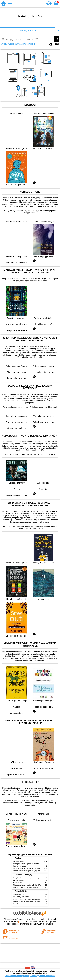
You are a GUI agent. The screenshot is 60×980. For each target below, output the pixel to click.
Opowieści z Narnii (19, 861)
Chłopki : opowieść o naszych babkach (26, 887)
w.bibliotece (13, 922)
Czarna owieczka (19, 894)
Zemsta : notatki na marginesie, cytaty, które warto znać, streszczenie (36, 901)
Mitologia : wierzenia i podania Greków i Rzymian (29, 864)
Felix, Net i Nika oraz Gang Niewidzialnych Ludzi (29, 878)
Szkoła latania (18, 883)
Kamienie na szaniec (20, 866)
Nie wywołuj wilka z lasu (21, 897)
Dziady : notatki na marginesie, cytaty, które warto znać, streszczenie (35, 871)
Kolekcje (33, 44)
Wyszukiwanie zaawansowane (15, 44)
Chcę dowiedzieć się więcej (17, 976)
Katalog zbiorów (28, 31)
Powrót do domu (18, 904)
